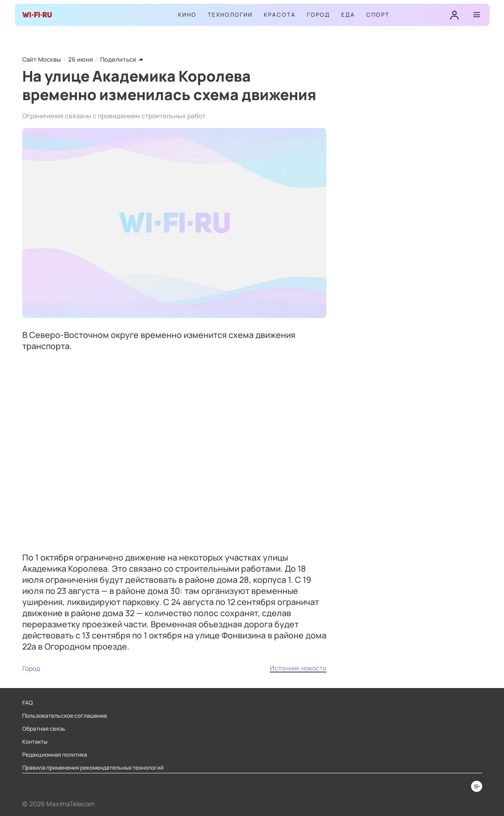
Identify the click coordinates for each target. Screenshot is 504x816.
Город (319, 15)
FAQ (28, 703)
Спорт (378, 15)
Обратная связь (44, 729)
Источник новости (298, 668)
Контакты (35, 742)
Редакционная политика (55, 755)
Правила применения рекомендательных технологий (93, 768)
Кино (187, 15)
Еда (348, 15)
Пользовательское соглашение (65, 716)
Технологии (230, 15)
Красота (280, 15)
